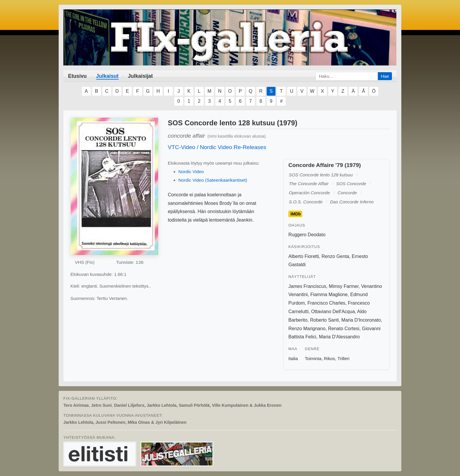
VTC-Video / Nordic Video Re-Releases (217, 147)
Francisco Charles (326, 303)
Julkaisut (107, 76)
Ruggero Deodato (307, 235)
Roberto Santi (324, 320)
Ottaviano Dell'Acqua (333, 312)
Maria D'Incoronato (361, 320)
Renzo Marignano (307, 329)
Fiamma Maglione (329, 294)
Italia (293, 358)
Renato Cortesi (344, 329)
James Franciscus (307, 286)
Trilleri (343, 358)
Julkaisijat (140, 76)
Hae (385, 76)
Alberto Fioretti (304, 256)
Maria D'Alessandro (339, 337)
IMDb (296, 214)
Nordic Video (191, 172)
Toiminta (313, 358)
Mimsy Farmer (344, 286)
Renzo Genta (335, 256)
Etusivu (77, 76)
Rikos (329, 358)
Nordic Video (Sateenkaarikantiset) (213, 180)
